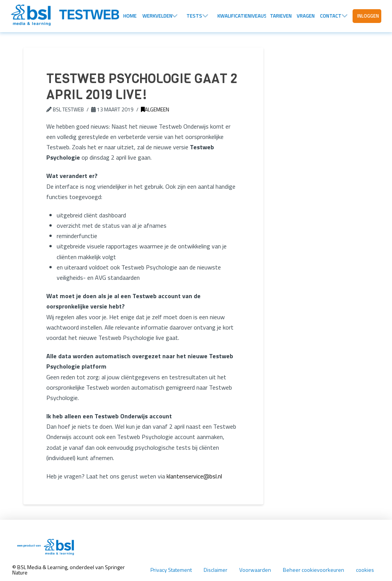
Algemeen (155, 109)
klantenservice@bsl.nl (194, 476)
